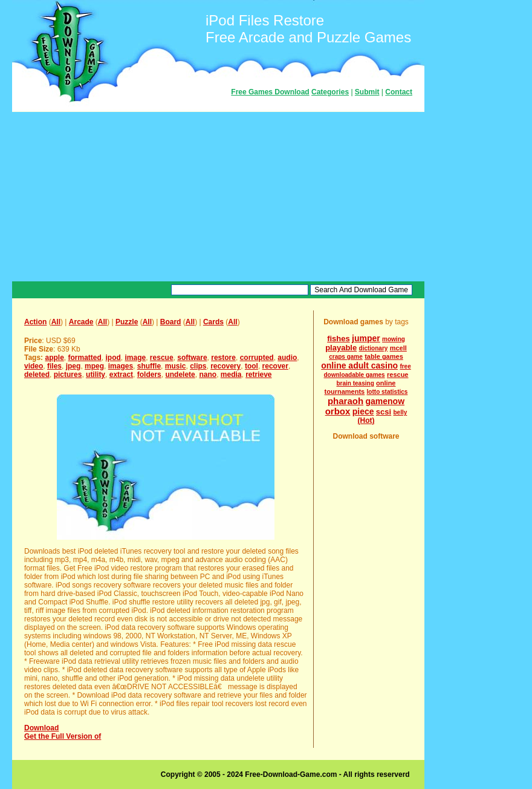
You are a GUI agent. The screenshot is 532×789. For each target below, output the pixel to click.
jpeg (73, 366)
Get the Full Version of (63, 736)
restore (223, 358)
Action (35, 322)
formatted (84, 358)
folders (149, 375)
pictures (68, 375)
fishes (339, 339)
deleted (37, 375)
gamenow (385, 401)
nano (208, 375)
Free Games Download (270, 92)
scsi (384, 412)
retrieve (258, 375)
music (176, 366)
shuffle (149, 366)
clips (198, 366)
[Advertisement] (218, 197)
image (136, 358)
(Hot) (366, 421)
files (54, 366)
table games (384, 356)
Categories (330, 92)
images (121, 366)
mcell (398, 348)
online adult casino (359, 365)
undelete (180, 375)
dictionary (374, 348)
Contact (399, 92)
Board (171, 322)
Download (41, 728)
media (231, 375)
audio (287, 358)
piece (363, 411)
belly (401, 412)
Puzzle (127, 322)
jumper (366, 338)
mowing (394, 339)
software (192, 358)
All (56, 322)
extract (121, 375)
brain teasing (355, 383)
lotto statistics (388, 392)
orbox (338, 411)
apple (54, 358)
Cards (213, 322)
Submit (367, 92)
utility (96, 375)
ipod (113, 358)
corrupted (257, 358)
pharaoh (345, 401)
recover (275, 366)
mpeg (94, 366)
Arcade (81, 322)
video (34, 366)
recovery (225, 366)
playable (341, 348)
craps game (346, 357)
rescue (162, 358)
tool (251, 366)
